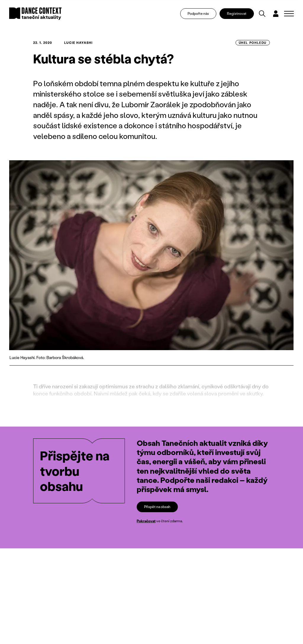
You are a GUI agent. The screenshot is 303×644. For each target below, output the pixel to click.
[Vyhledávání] (262, 14)
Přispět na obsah (157, 507)
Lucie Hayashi (78, 43)
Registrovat (237, 13)
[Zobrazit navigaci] (289, 14)
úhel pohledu (253, 43)
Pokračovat (146, 521)
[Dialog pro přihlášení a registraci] (276, 14)
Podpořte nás (198, 13)
